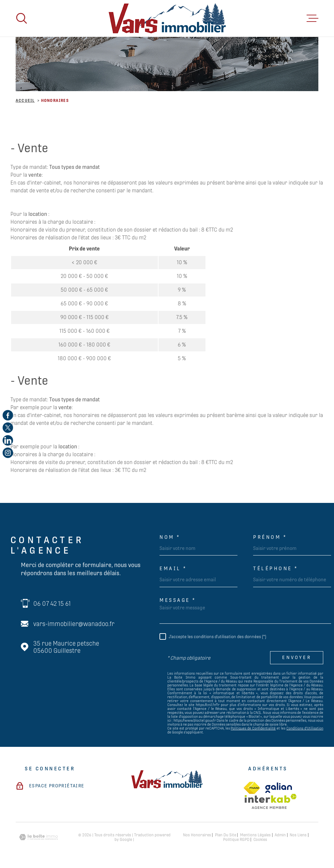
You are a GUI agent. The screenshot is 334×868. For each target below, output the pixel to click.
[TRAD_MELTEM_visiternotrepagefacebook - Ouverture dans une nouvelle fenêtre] (8, 415)
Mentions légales (255, 835)
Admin (280, 835)
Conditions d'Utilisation (305, 728)
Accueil (25, 101)
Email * (173, 568)
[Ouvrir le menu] (312, 18)
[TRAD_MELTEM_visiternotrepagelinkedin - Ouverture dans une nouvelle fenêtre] (8, 440)
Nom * (170, 537)
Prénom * (270, 537)
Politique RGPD (236, 840)
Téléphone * (276, 568)
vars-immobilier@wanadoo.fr (74, 624)
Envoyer (296, 658)
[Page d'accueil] (167, 18)
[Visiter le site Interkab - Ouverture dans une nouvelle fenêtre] (271, 801)
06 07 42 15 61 (52, 603)
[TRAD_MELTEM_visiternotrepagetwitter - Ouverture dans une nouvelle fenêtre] (8, 428)
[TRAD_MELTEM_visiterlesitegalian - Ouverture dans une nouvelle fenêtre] (279, 788)
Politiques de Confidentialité (253, 728)
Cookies (260, 840)
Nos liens (298, 835)
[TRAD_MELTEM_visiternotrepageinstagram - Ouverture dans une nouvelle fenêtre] (8, 453)
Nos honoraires (197, 835)
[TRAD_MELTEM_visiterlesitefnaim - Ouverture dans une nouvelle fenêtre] (252, 788)
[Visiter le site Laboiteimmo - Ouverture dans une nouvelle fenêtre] (38, 837)
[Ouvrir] (22, 18)
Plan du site (226, 835)
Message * (178, 600)
